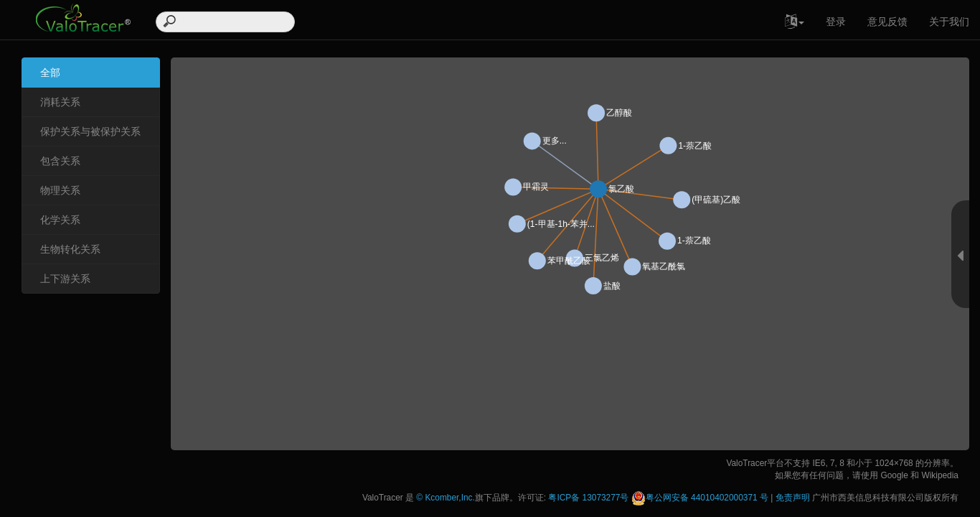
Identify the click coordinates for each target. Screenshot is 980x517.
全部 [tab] (50, 73)
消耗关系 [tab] (60, 102)
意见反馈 (887, 22)
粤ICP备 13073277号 (589, 498)
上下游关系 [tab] (65, 279)
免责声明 (793, 498)
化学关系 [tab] (60, 220)
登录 (836, 22)
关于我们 (949, 22)
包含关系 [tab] (60, 161)
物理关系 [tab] (60, 190)
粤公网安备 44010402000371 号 (700, 498)
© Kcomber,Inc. (445, 498)
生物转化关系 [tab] (70, 249)
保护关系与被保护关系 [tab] (90, 131)
